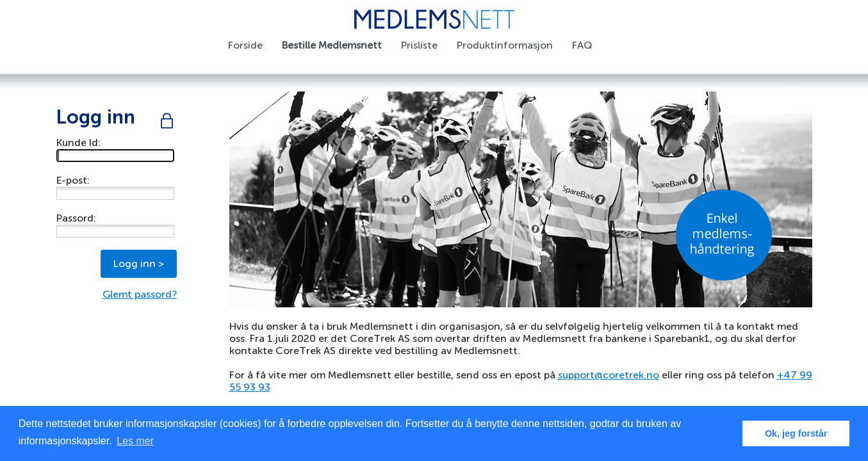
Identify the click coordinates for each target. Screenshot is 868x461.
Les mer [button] (135, 441)
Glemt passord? (140, 294)
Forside (245, 45)
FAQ (582, 45)
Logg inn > (139, 263)
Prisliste (419, 45)
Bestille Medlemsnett (332, 45)
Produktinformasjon (505, 45)
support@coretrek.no (609, 375)
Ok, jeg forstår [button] (796, 433)
